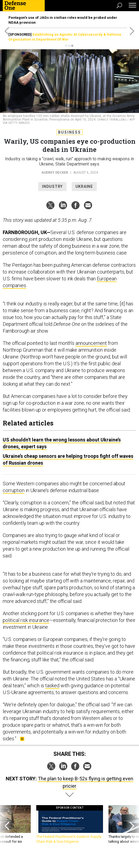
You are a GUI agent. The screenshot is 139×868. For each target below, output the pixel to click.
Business (69, 132)
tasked (52, 685)
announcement (91, 343)
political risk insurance (26, 620)
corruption (14, 490)
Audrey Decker (55, 173)
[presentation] (7, 827)
